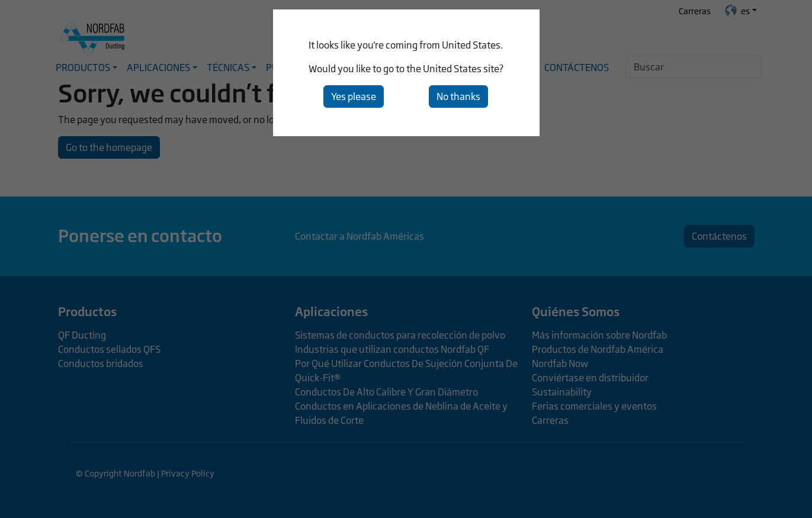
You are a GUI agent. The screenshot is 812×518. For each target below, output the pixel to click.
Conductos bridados (101, 363)
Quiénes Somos (576, 311)
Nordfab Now (560, 363)
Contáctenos (577, 67)
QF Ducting (82, 335)
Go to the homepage (109, 147)
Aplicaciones (331, 311)
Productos (87, 311)
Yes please (354, 96)
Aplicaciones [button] (158, 67)
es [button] (737, 11)
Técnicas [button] (228, 67)
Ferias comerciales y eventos (594, 406)
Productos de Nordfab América (598, 349)
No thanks (458, 96)
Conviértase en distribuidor (590, 378)
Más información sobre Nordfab (599, 335)
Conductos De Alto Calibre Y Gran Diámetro (386, 392)
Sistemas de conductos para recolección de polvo (400, 335)
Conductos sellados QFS (109, 349)
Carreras (695, 11)
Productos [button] (83, 67)
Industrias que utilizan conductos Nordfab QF (392, 349)
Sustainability (562, 392)
